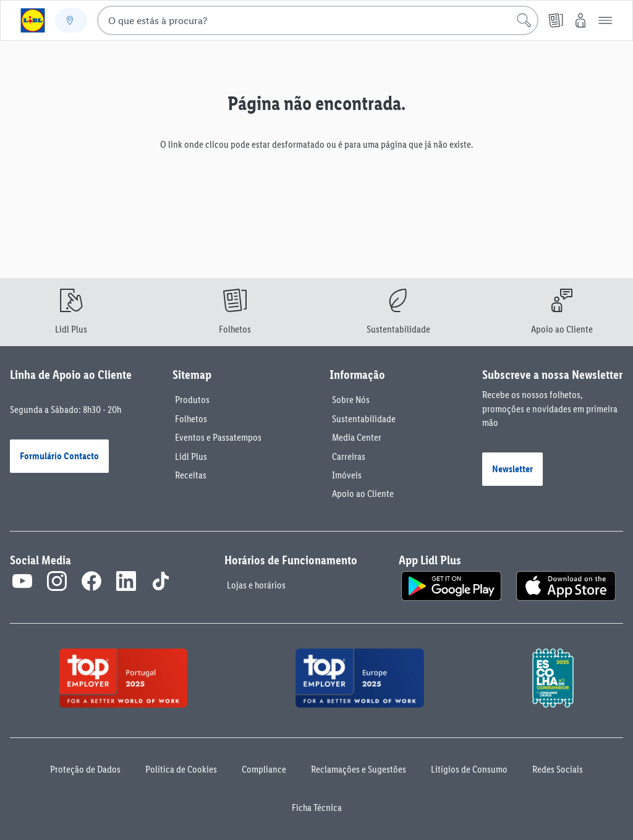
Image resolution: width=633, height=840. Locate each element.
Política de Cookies (181, 769)
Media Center (357, 437)
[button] (605, 20)
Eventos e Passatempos (218, 437)
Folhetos (191, 419)
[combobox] (318, 20)
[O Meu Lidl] (580, 20)
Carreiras (349, 456)
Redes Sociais (558, 769)
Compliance (264, 769)
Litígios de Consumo (469, 769)
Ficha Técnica (317, 808)
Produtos (192, 400)
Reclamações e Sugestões (359, 769)
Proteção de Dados (85, 769)
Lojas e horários (256, 585)
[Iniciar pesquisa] (524, 20)
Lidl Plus (191, 456)
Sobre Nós (351, 400)
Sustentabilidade (364, 419)
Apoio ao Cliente (363, 494)
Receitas (191, 475)
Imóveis (347, 475)
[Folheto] (556, 20)
